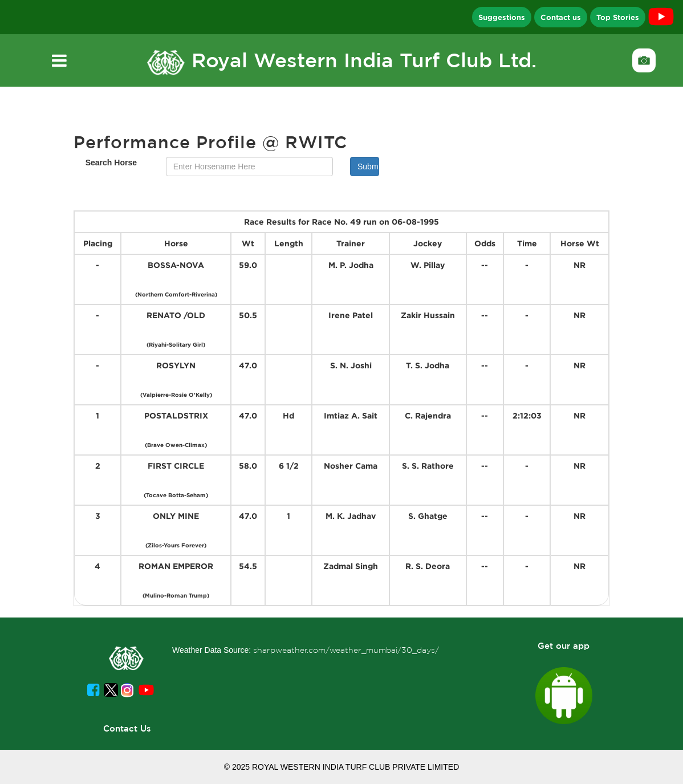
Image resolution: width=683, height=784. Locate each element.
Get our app (564, 646)
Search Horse (111, 163)
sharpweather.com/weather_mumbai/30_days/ (346, 650)
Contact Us (127, 728)
